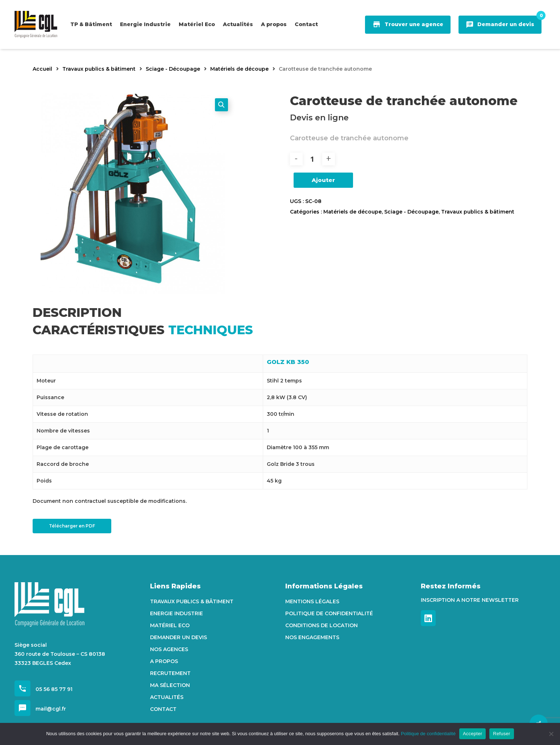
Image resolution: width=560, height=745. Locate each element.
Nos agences (169, 649)
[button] (221, 105)
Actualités (167, 697)
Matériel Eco (170, 625)
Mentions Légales (312, 601)
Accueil (42, 69)
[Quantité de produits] (312, 159)
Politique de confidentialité (329, 613)
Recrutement (170, 673)
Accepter (472, 734)
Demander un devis (179, 637)
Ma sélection (170, 685)
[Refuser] (551, 734)
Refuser (501, 734)
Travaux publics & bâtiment (99, 69)
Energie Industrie (177, 613)
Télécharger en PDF (72, 526)
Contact (163, 709)
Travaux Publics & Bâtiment (192, 601)
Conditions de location (322, 625)
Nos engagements (312, 637)
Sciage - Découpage (173, 69)
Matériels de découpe (239, 69)
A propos (164, 661)
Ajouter (323, 180)
